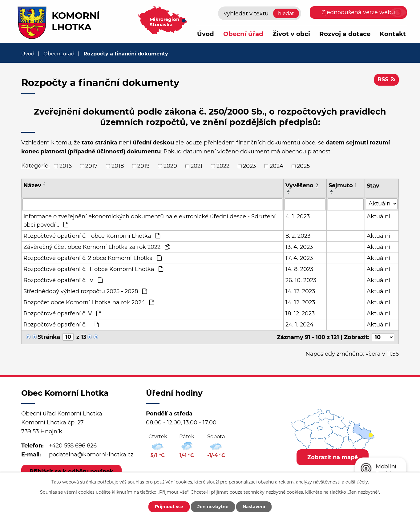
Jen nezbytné (213, 507)
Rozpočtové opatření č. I (61, 325)
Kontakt (393, 34)
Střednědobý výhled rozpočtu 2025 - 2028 (85, 291)
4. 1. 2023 (298, 217)
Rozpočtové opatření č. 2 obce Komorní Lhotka (93, 258)
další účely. (357, 482)
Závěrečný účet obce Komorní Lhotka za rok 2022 (97, 247)
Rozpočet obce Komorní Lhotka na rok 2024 (89, 302)
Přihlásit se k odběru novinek (71, 471)
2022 (223, 166)
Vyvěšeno (302, 185)
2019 (143, 166)
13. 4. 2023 (299, 247)
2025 (303, 166)
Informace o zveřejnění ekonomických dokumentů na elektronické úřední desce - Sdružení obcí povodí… (149, 221)
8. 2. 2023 (298, 236)
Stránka (49, 337)
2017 (91, 166)
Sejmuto (343, 185)
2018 (118, 166)
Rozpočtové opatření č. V (62, 314)
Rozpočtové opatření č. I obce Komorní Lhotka (92, 236)
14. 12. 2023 (300, 291)
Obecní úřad (243, 34)
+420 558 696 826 (73, 446)
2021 (197, 166)
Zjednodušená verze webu (358, 12)
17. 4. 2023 (299, 258)
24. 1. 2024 (299, 325)
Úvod (206, 34)
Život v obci (291, 34)
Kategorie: (35, 166)
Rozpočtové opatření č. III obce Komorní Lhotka (93, 269)
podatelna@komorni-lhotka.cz (91, 455)
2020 (170, 166)
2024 (277, 166)
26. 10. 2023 (301, 280)
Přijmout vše (169, 507)
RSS (386, 79)
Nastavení (254, 507)
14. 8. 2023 (299, 269)
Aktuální (378, 217)
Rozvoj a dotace (345, 34)
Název (32, 185)
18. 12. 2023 (300, 314)
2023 (249, 166)
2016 (66, 166)
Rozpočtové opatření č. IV (63, 280)
